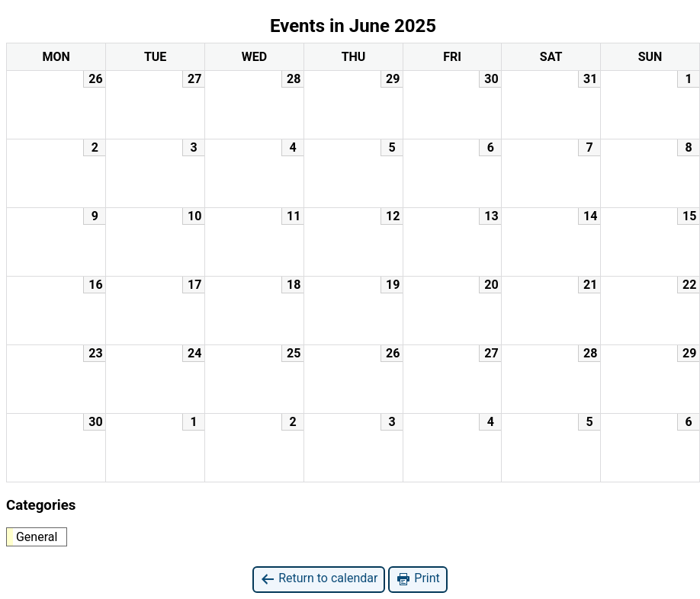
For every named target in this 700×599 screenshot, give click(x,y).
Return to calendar (319, 579)
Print (417, 579)
